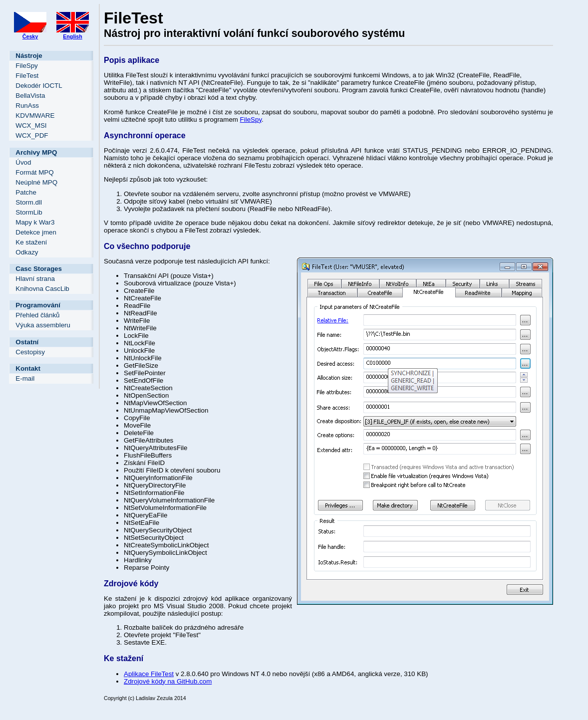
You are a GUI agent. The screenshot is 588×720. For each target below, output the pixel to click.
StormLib (29, 212)
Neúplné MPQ (36, 182)
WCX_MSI (31, 125)
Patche (26, 192)
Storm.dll (29, 202)
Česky (30, 36)
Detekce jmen (36, 232)
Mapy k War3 (35, 222)
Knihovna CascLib (42, 289)
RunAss (27, 106)
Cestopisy (30, 352)
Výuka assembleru (43, 325)
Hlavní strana (35, 279)
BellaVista (30, 96)
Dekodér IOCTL (39, 86)
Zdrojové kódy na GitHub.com (168, 681)
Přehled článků (37, 315)
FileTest (27, 76)
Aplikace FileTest (149, 674)
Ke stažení (31, 242)
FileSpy (26, 66)
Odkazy (27, 252)
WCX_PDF (32, 135)
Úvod (23, 162)
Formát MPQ (34, 172)
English (72, 36)
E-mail (25, 378)
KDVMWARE (35, 116)
